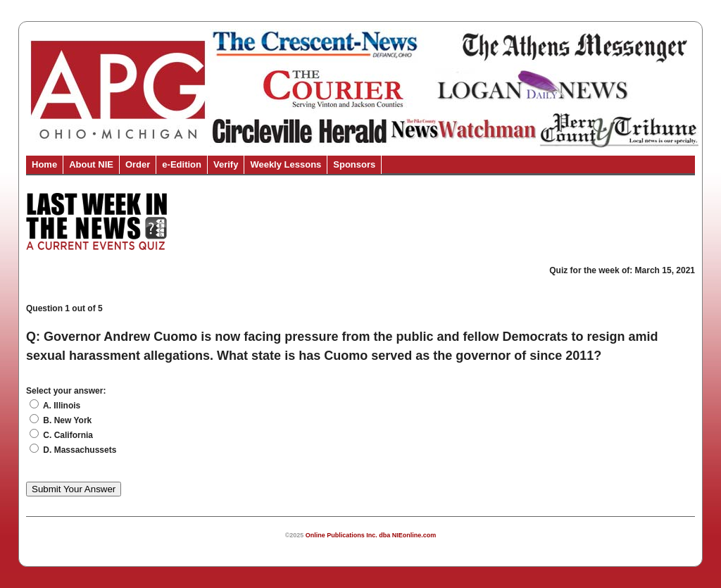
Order (138, 164)
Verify (226, 164)
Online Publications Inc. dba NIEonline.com (371, 535)
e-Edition (182, 164)
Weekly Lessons (286, 164)
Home (44, 164)
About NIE (91, 164)
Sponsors (354, 164)
